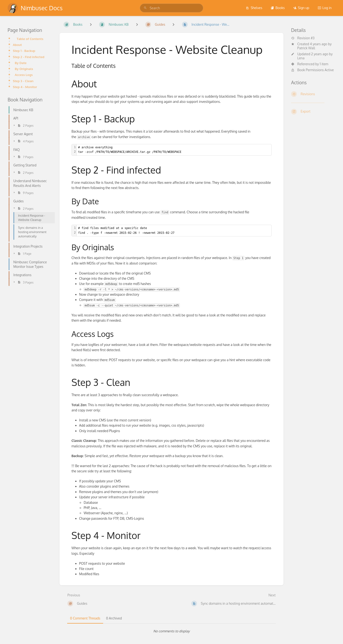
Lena (301, 58)
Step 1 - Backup (24, 51)
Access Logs (24, 75)
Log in (325, 8)
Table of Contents (30, 39)
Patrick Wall (306, 48)
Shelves (254, 8)
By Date (21, 63)
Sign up (301, 8)
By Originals (24, 69)
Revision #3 (303, 38)
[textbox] (174, 150)
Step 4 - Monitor (25, 87)
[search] (171, 8)
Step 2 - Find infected (29, 57)
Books (278, 8)
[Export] (313, 112)
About (17, 45)
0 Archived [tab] (114, 618)
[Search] (145, 8)
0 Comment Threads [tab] (85, 618)
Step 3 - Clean (23, 81)
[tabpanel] (171, 631)
